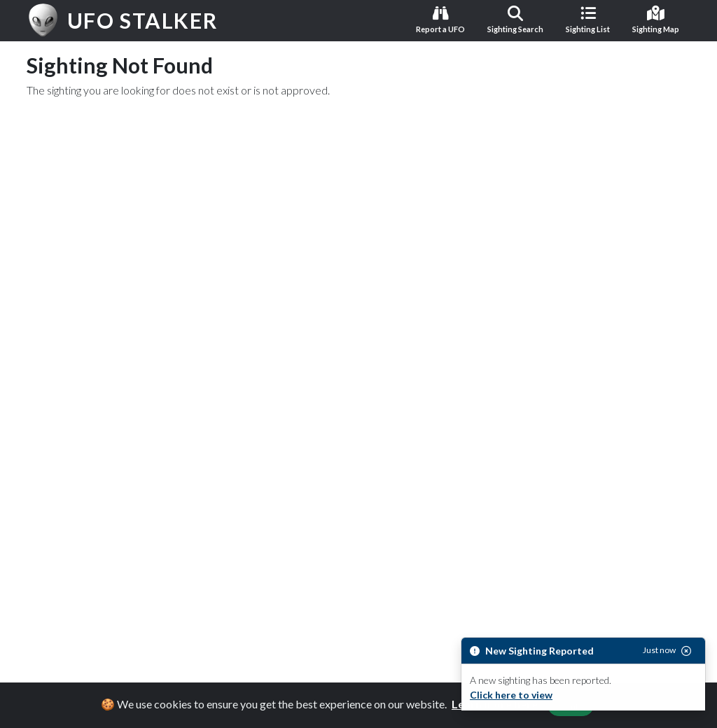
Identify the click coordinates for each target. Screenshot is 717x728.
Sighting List (588, 20)
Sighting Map (656, 20)
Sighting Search (515, 20)
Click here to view (511, 695)
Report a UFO (440, 20)
